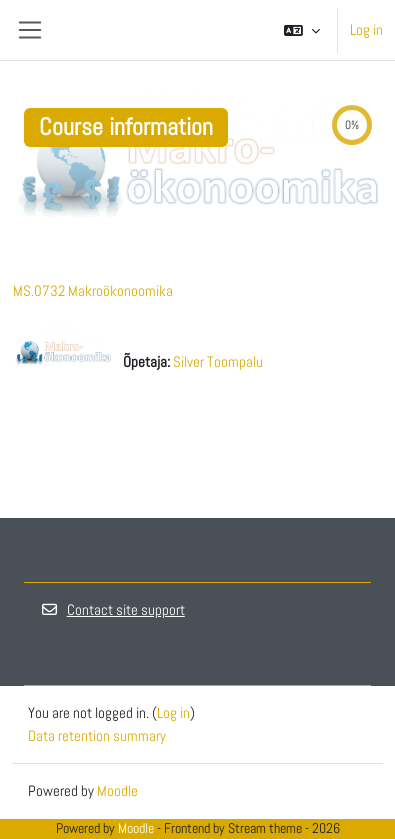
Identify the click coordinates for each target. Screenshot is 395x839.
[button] (302, 30)
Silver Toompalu (218, 361)
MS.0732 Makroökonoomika (93, 290)
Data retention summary (97, 735)
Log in (366, 29)
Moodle (117, 790)
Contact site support (112, 609)
